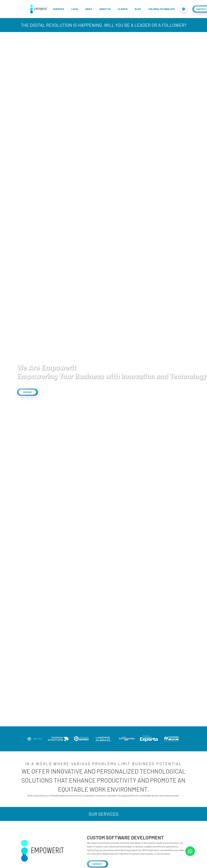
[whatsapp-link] (190, 851)
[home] (39, 9)
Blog (138, 9)
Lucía (75, 9)
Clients (123, 9)
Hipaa (89, 9)
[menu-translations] (184, 9)
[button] (27, 392)
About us (105, 9)
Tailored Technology (161, 9)
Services (58, 9)
